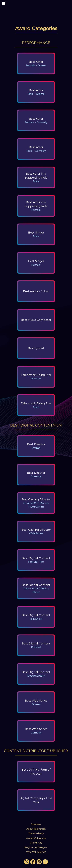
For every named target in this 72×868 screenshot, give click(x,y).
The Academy (36, 833)
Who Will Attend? (36, 852)
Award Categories (36, 838)
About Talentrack (36, 829)
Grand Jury (36, 843)
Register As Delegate (36, 847)
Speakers (36, 824)
